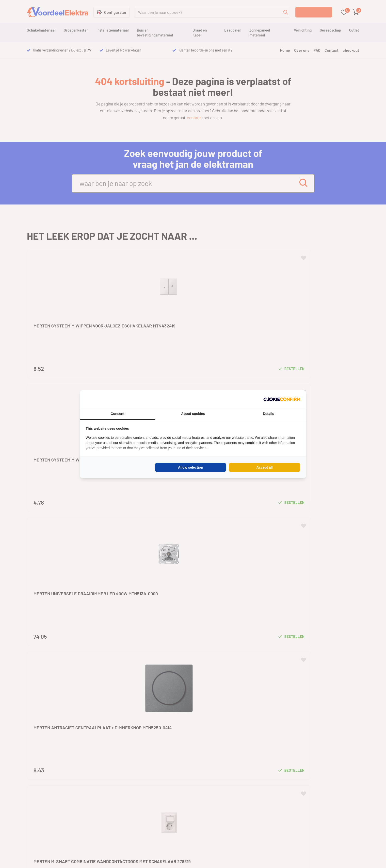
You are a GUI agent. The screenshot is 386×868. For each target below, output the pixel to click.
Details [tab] (269, 414)
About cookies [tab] (193, 414)
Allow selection (191, 467)
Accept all (265, 467)
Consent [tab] (117, 414)
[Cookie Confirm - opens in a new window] (282, 399)
